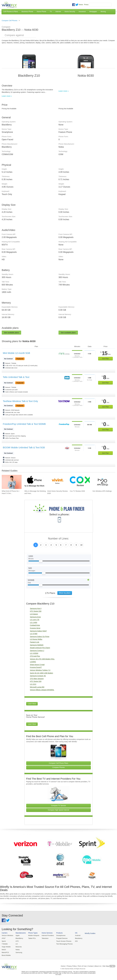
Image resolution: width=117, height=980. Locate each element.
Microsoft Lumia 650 (37, 687)
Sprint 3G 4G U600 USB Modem (41, 673)
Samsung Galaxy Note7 (38, 631)
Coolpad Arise (35, 625)
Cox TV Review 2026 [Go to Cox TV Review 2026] (77, 491)
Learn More (32, 704)
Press (86, 5)
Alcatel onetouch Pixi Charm (40, 648)
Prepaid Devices (60, 938)
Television (44, 938)
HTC (17, 941)
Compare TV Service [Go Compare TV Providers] (58, 806)
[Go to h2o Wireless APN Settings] (102, 482)
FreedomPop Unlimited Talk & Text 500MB (24, 424)
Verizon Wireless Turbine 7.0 (40, 670)
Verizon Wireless (7, 935)
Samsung (18, 952)
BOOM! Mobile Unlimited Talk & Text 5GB (24, 448)
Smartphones (59, 935)
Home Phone (41, 12)
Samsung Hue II (36, 608)
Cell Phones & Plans (11, 12)
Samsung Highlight (37, 645)
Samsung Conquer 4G (38, 676)
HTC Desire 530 (36, 611)
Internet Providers (47, 935)
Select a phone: (59, 515)
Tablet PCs (31, 938)
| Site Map (105, 965)
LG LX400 (34, 622)
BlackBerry (19, 938)
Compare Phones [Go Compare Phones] (59, 767)
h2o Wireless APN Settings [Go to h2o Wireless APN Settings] (102, 491)
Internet (58, 12)
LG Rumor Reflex (36, 639)
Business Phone (27, 12)
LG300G (33, 662)
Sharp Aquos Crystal (37, 665)
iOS (74, 941)
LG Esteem (34, 614)
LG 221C (33, 684)
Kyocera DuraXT (36, 667)
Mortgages (93, 12)
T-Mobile (5, 944)
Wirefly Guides (88, 933)
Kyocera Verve (35, 628)
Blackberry (77, 938)
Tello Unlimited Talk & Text (16, 377)
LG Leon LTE (35, 620)
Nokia (17, 949)
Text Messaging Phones (63, 944)
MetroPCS (5, 952)
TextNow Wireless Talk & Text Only (20, 401)
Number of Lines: (59, 539)
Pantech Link (35, 642)
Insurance (82, 12)
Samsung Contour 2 (37, 651)
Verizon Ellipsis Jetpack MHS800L (42, 690)
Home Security (70, 12)
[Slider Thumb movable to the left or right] (41, 562)
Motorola (18, 947)
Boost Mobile (6, 955)
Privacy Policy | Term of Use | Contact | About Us (84, 965)
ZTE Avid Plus (35, 656)
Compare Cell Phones (10, 21)
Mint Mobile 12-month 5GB (16, 353)
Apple (17, 935)
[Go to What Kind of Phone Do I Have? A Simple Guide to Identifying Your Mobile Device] (12, 482)
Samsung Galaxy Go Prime (40, 637)
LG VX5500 (34, 653)
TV (51, 12)
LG (16, 944)
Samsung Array (35, 617)
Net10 (4, 949)
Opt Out (112, 965)
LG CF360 (34, 634)
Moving (103, 12)
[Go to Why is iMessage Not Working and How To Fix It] (34, 482)
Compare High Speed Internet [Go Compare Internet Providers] (58, 810)
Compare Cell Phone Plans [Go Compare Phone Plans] (59, 763)
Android (76, 935)
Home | (63, 965)
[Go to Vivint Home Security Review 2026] (57, 482)
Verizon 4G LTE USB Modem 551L (42, 659)
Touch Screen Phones (62, 941)
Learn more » (7, 96)
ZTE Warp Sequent (37, 679)
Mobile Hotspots (33, 935)
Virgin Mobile (6, 947)
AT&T (4, 938)
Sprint (4, 941)
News (81, 5)
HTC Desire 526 (36, 681)
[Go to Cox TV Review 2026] (80, 482)
